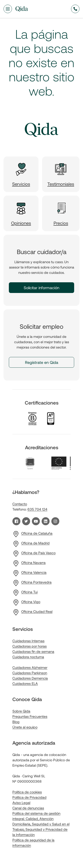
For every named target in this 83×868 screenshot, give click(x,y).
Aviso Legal (21, 803)
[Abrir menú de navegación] (8, 9)
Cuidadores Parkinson (30, 673)
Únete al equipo (25, 727)
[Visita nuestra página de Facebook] (16, 521)
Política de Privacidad (29, 797)
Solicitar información (41, 288)
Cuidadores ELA (25, 683)
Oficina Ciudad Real (37, 611)
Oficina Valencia (34, 572)
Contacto (20, 504)
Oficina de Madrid (35, 543)
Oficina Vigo (31, 602)
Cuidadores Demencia (30, 678)
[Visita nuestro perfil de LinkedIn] (46, 521)
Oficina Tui (29, 592)
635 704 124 (37, 509)
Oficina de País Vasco (38, 553)
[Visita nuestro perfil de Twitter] (26, 521)
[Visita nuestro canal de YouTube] (36, 521)
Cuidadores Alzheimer (30, 667)
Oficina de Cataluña (37, 533)
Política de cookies (27, 792)
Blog (16, 722)
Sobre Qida (21, 711)
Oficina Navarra (33, 562)
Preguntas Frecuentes (30, 716)
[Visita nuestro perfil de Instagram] (55, 521)
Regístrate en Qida (42, 362)
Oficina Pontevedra (36, 582)
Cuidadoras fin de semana (33, 651)
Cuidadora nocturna (28, 657)
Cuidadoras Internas (28, 641)
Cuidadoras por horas (30, 646)
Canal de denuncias (28, 808)
